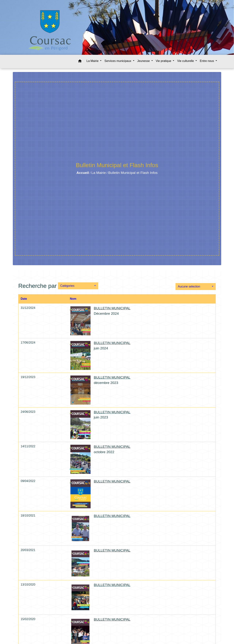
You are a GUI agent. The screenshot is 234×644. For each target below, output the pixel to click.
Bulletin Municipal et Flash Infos (133, 173)
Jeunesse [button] (144, 61)
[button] (80, 62)
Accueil (83, 173)
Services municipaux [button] (118, 61)
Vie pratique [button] (164, 61)
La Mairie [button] (93, 61)
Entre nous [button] (207, 61)
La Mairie (99, 173)
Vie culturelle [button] (186, 61)
